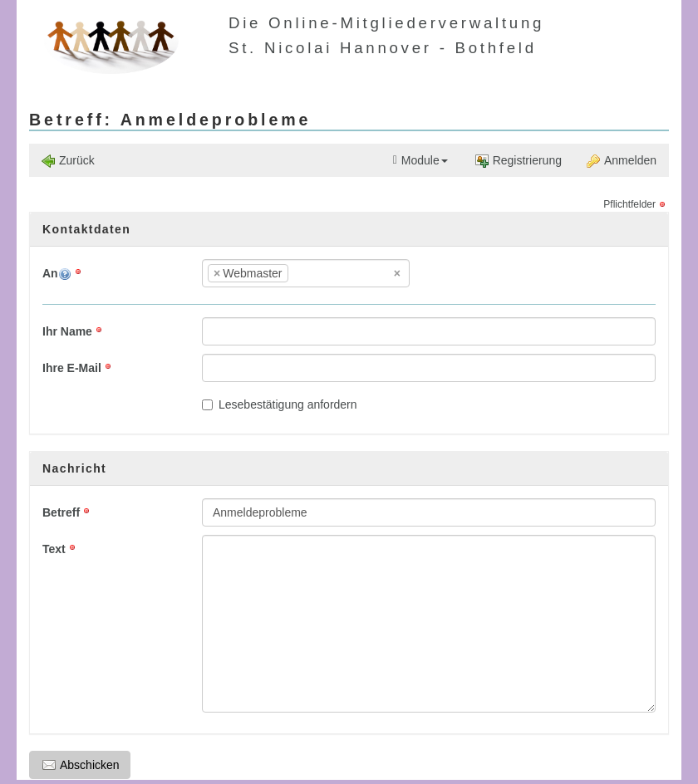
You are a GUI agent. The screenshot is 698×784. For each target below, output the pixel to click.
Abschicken (81, 765)
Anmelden (622, 161)
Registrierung (519, 161)
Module (420, 161)
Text (54, 549)
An (57, 274)
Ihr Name (67, 331)
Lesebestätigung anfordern (280, 404)
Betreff (61, 512)
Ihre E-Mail (72, 368)
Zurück (68, 161)
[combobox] (306, 273)
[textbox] (317, 273)
